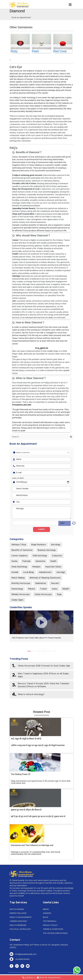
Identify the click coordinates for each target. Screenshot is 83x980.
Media (46, 909)
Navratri (55, 583)
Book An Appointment (49, 978)
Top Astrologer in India (55, 933)
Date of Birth (18, 478)
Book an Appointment (21, 18)
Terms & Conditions (53, 929)
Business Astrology (47, 550)
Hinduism (36, 567)
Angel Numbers (38, 545)
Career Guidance (19, 556)
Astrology (56, 545)
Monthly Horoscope (21, 583)
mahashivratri (45, 572)
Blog (46, 917)
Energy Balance (18, 913)
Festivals (26, 561)
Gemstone (40, 561)
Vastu (55, 589)
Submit (41, 529)
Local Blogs (29, 572)
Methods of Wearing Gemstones (45, 578)
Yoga (59, 594)
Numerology (17, 589)
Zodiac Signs (17, 600)
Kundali (15, 572)
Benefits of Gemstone (22, 550)
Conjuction (57, 556)
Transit (43, 589)
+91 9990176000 (20, 959)
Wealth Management (21, 917)
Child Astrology (40, 556)
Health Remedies (18, 925)
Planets (32, 589)
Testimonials (50, 921)
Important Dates (53, 567)
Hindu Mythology (19, 567)
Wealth (66, 589)
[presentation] (10, 60)
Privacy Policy (50, 925)
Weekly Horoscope (21, 594)
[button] (29, 651)
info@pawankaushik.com (23, 954)
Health (53, 561)
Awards (47, 913)
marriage (61, 572)
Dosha (14, 561)
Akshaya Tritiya (19, 545)
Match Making (18, 578)
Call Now (28, 978)
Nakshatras (41, 583)
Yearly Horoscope (43, 594)
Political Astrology (20, 929)
